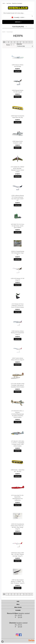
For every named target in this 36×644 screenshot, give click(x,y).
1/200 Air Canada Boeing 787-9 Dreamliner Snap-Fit (18, 253)
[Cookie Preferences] (3, 641)
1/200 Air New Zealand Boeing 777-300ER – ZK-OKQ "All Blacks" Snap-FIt (18, 582)
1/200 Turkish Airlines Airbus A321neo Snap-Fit (18, 359)
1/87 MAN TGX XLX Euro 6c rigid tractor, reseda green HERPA (18, 226)
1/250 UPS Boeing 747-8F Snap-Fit (18, 279)
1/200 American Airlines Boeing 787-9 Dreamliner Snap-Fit (18, 333)
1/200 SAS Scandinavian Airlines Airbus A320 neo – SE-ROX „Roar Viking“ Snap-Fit (18, 526)
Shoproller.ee (32, 640)
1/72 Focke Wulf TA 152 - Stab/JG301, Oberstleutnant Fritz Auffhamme (18, 498)
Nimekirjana (11, 45)
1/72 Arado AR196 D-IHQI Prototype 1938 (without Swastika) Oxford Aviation (18, 385)
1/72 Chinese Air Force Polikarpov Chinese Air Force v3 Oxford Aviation (18, 306)
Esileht (4, 32)
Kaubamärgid (10, 32)
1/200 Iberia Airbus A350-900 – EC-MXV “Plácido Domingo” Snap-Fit (18, 554)
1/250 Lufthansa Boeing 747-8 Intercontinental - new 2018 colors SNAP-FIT (18, 198)
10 (31, 42)
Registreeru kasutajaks (17, 3)
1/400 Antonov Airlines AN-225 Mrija (18, 66)
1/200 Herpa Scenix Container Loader (18, 142)
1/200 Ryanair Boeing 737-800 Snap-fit (18, 91)
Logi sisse (9, 3)
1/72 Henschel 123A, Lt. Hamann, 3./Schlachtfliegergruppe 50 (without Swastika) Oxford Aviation (18, 414)
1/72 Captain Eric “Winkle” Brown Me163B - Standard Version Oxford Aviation (18, 169)
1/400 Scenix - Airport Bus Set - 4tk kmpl (18, 471)
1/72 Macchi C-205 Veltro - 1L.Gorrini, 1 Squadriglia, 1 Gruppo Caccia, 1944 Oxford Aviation (18, 444)
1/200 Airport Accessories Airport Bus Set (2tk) (18, 117)
